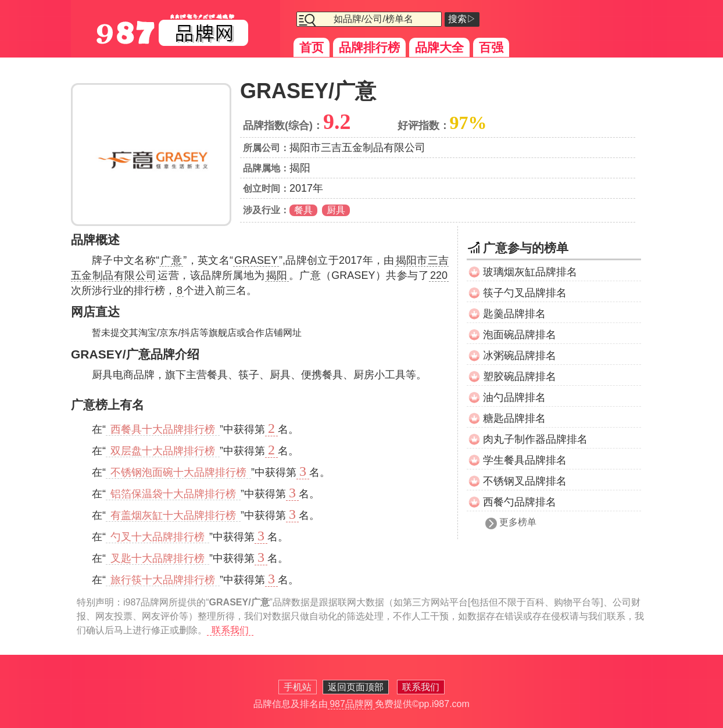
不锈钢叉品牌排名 (525, 481)
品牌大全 (439, 47)
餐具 (303, 210)
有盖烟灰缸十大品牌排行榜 (173, 515)
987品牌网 (351, 704)
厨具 (336, 210)
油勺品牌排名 (514, 397)
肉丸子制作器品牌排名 (535, 439)
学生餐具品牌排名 (525, 460)
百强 (491, 47)
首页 (312, 47)
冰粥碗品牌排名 (520, 356)
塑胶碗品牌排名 (520, 376)
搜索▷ (462, 19)
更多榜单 (518, 522)
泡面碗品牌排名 (520, 335)
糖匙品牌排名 (514, 418)
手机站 (298, 687)
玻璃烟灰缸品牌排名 (530, 272)
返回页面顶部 (356, 687)
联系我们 (230, 630)
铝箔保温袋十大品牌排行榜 (173, 494)
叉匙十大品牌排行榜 (158, 558)
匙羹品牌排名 (514, 314)
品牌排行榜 (369, 47)
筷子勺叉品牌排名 (525, 293)
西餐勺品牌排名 (520, 502)
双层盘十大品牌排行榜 (163, 451)
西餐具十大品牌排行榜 (163, 429)
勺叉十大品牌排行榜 (158, 537)
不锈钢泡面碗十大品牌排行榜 (178, 472)
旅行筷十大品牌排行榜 (163, 580)
